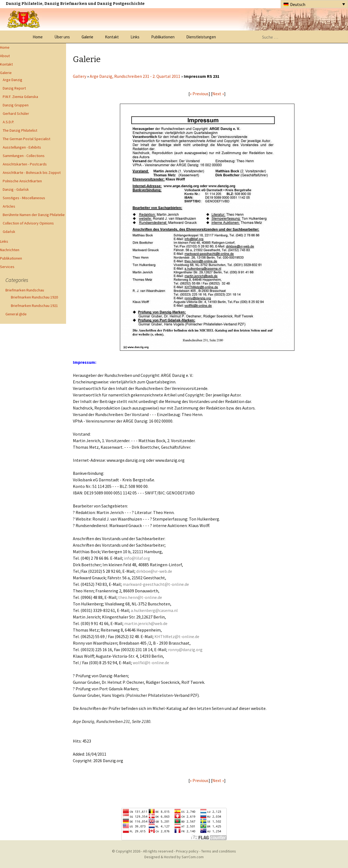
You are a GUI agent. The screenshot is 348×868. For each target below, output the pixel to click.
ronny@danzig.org (185, 650)
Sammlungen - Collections (24, 156)
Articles (9, 206)
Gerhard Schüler (16, 113)
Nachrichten (10, 250)
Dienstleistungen (201, 37)
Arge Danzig (13, 80)
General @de (16, 314)
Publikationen (163, 37)
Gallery (80, 76)
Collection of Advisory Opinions (28, 223)
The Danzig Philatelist (20, 130)
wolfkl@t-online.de (151, 663)
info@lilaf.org (137, 558)
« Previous (199, 94)
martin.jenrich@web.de (146, 623)
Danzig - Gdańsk (16, 189)
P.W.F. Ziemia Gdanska (20, 97)
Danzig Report (14, 88)
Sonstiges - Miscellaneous (24, 198)
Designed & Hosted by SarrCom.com (174, 857)
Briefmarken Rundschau (25, 290)
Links (135, 37)
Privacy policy (187, 851)
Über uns (62, 37)
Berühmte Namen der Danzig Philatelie (34, 215)
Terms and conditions (219, 851)
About (5, 56)
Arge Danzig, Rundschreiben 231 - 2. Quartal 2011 (135, 76)
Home (38, 37)
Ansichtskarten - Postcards (25, 164)
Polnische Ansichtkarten (22, 181)
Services (7, 267)
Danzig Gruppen (16, 105)
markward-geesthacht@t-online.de (156, 584)
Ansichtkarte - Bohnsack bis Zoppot (32, 173)
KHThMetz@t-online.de (177, 636)
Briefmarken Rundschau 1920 (34, 297)
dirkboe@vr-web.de (154, 571)
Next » (218, 94)
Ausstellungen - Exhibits (22, 147)
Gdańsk (9, 232)
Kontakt (112, 37)
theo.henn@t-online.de (140, 597)
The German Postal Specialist (27, 139)
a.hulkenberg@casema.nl (154, 610)
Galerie (87, 37)
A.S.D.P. (8, 122)
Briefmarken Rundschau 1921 (34, 306)
